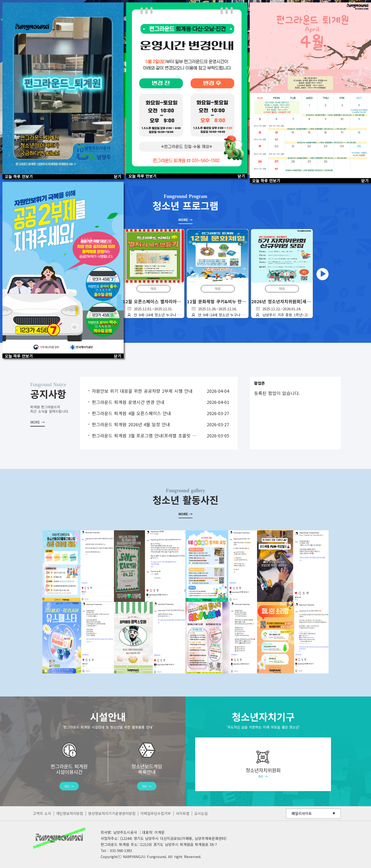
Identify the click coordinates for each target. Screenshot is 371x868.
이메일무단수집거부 (156, 813)
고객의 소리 (42, 813)
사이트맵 (183, 813)
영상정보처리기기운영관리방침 (112, 813)
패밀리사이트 (302, 813)
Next (323, 274)
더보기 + (38, 418)
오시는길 (201, 813)
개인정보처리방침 (70, 813)
